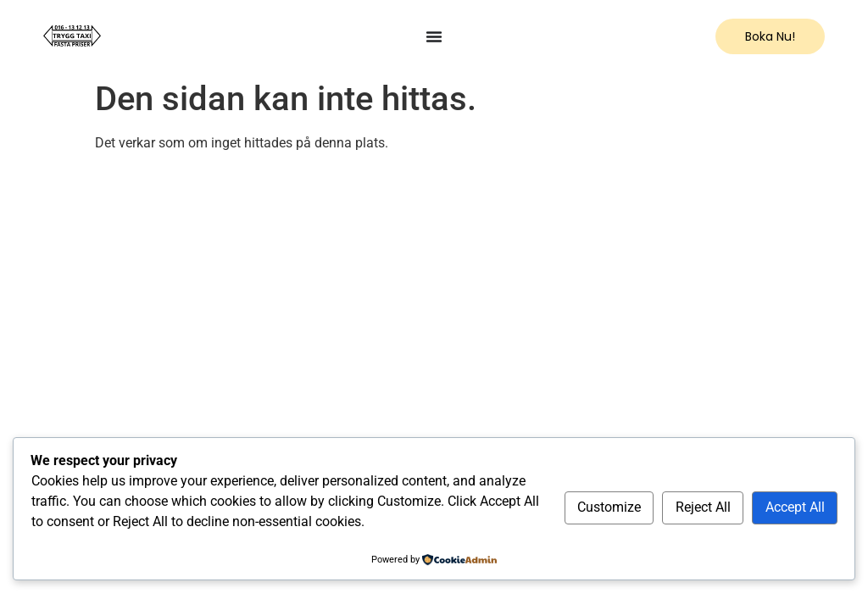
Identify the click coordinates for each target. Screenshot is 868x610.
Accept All (795, 507)
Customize (609, 507)
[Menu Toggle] (434, 36)
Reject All (703, 507)
